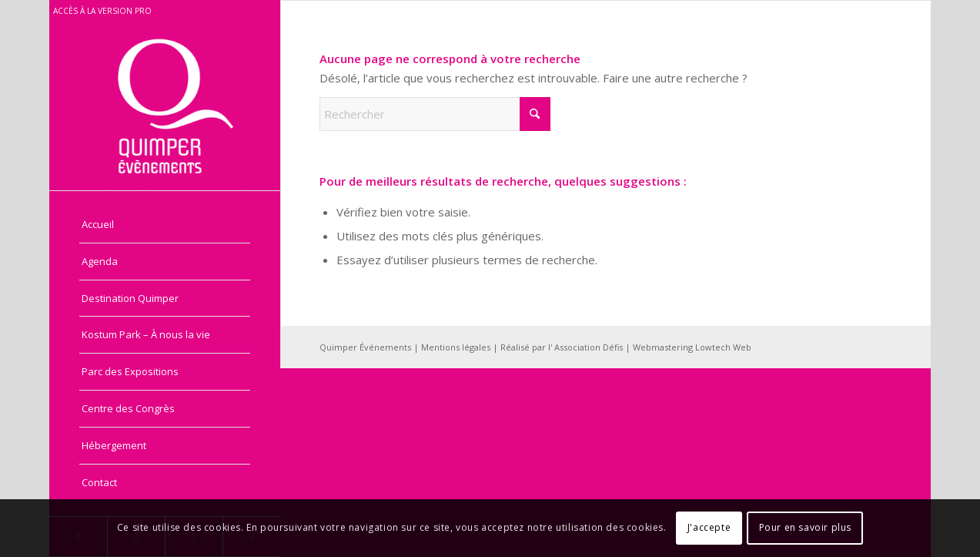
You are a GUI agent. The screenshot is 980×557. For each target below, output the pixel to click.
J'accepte (709, 527)
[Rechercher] (435, 114)
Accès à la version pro (102, 11)
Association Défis (589, 347)
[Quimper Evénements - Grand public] (165, 106)
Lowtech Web (723, 347)
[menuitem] (165, 225)
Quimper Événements (366, 347)
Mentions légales (457, 347)
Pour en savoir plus (805, 527)
